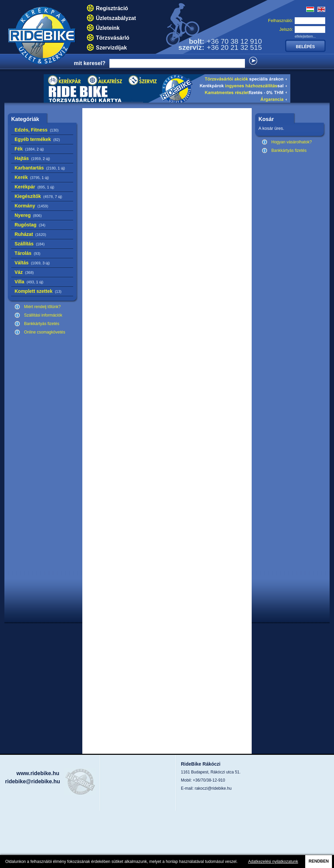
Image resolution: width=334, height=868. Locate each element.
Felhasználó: (280, 21)
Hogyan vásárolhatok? (291, 142)
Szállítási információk (43, 315)
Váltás (32, 263)
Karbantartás (40, 168)
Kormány (31, 206)
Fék (29, 149)
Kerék (32, 177)
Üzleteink (108, 28)
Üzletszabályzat (116, 18)
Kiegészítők (38, 196)
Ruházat (30, 234)
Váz (24, 272)
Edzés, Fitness (37, 130)
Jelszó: (286, 29)
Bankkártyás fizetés (42, 324)
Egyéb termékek (37, 139)
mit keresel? (90, 63)
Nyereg (28, 215)
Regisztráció (112, 8)
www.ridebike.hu (38, 773)
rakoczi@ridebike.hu (213, 788)
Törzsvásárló (113, 38)
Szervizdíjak (111, 48)
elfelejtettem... (305, 36)
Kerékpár (34, 187)
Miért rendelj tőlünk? (42, 307)
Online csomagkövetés (45, 332)
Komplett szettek (38, 291)
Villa (29, 282)
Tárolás (27, 253)
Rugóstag (30, 225)
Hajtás (32, 158)
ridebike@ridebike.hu (33, 781)
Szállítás (30, 244)
